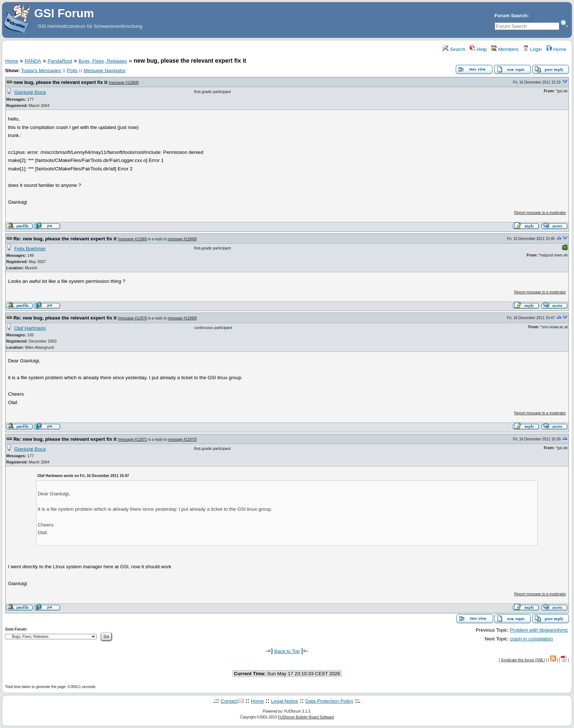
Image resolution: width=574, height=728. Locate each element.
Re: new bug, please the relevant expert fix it (65, 239)
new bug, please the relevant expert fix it (60, 82)
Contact (229, 701)
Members (505, 49)
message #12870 (133, 318)
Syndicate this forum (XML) (523, 660)
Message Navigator (105, 71)
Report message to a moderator (540, 213)
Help (478, 49)
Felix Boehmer (30, 249)
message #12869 (133, 239)
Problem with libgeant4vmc (539, 630)
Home (556, 49)
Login (532, 49)
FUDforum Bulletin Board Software (306, 717)
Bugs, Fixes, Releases (103, 61)
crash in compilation (532, 639)
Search (454, 49)
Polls (72, 71)
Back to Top (287, 651)
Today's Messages (41, 71)
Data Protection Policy (329, 701)
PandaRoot (60, 61)
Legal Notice (284, 701)
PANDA (33, 61)
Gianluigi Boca (30, 92)
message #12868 (124, 83)
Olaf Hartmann (30, 328)
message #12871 (133, 439)
